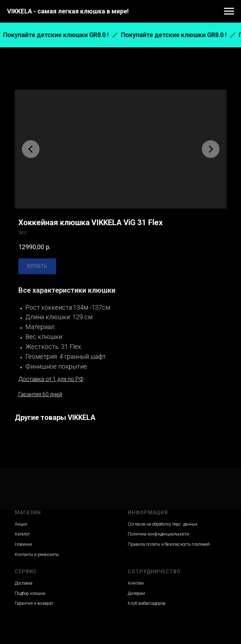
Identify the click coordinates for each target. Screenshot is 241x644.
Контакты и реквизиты (37, 555)
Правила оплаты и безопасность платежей (169, 544)
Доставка (24, 583)
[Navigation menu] (229, 11)
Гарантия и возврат (34, 603)
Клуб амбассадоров (147, 603)
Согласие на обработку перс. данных (163, 524)
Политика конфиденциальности (158, 534)
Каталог (22, 534)
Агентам (136, 583)
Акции (21, 524)
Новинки (23, 544)
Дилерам (136, 593)
